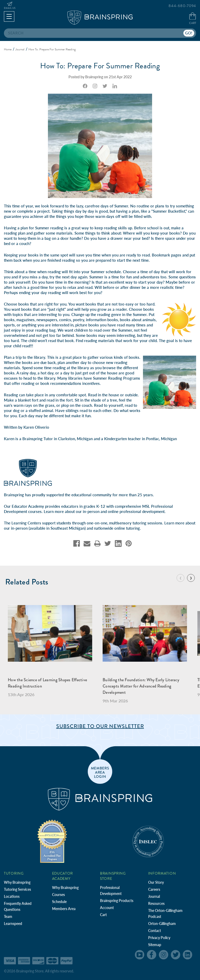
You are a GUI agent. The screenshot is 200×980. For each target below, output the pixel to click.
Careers (154, 889)
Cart (103, 915)
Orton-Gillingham (162, 924)
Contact (155, 931)
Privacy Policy (159, 938)
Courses (58, 895)
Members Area (64, 909)
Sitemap (155, 945)
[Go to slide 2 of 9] (191, 578)
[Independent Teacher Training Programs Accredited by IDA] (52, 841)
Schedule (59, 902)
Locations (12, 896)
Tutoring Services (17, 889)
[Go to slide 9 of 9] (180, 578)
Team (8, 916)
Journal (154, 896)
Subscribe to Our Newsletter (100, 726)
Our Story (156, 882)
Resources (156, 903)
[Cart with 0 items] (193, 19)
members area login (100, 772)
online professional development (136, 511)
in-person (91, 511)
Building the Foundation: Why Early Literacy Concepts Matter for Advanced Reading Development (141, 686)
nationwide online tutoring (117, 528)
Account (107, 908)
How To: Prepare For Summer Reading (100, 66)
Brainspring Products (117, 901)
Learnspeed (13, 924)
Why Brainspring (17, 882)
